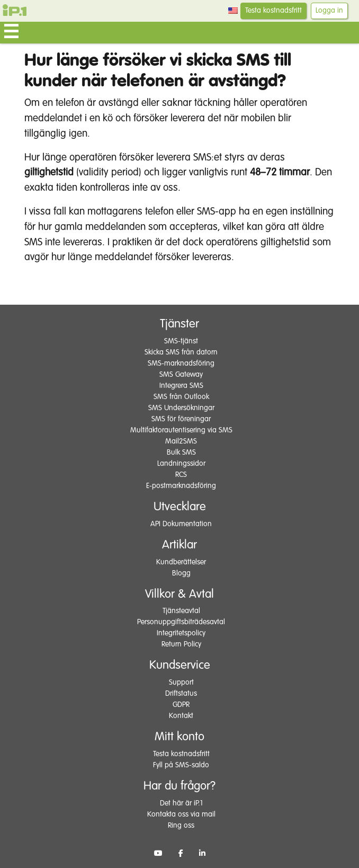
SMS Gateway (181, 375)
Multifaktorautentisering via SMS (181, 430)
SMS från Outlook (181, 397)
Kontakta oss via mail (181, 814)
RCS (181, 475)
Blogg (181, 573)
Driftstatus (181, 694)
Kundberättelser (181, 562)
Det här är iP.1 (181, 803)
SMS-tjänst (181, 341)
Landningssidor (181, 464)
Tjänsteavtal (181, 611)
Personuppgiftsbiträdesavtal (181, 622)
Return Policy (181, 644)
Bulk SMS (181, 453)
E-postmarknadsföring (181, 486)
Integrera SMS (181, 386)
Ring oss (181, 826)
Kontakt (181, 716)
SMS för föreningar (181, 419)
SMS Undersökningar (181, 408)
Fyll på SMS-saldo (181, 765)
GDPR (181, 705)
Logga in (329, 11)
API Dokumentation (181, 524)
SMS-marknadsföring (181, 364)
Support (181, 683)
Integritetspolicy (181, 633)
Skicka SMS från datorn (181, 352)
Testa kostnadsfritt (273, 11)
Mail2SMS (181, 441)
